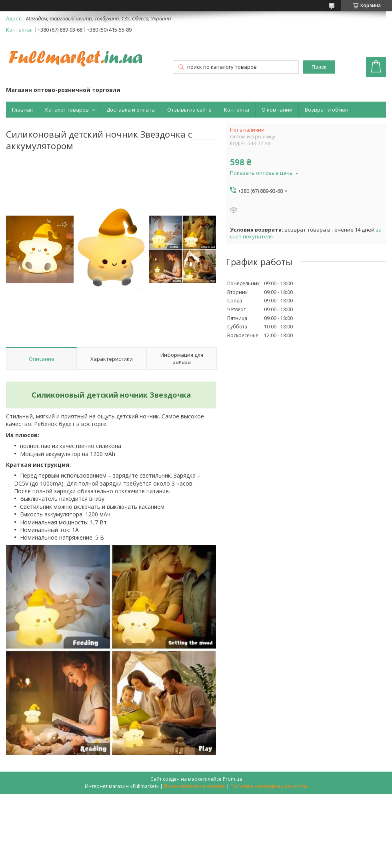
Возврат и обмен (327, 110)
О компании (277, 110)
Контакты (237, 110)
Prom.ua (232, 779)
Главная (22, 110)
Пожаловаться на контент (195, 786)
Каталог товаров (67, 110)
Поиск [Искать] (319, 67)
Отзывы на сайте (189, 110)
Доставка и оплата (131, 110)
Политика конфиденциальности (269, 786)
